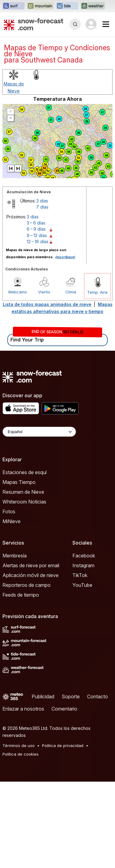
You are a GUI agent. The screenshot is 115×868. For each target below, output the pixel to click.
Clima (71, 378)
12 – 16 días (38, 328)
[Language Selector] (39, 518)
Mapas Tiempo (19, 568)
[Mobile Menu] (106, 24)
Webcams (17, 378)
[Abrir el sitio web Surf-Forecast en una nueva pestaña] (13, 6)
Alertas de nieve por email (31, 652)
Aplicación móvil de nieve (31, 662)
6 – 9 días (36, 315)
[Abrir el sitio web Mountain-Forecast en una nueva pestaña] (40, 6)
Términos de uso (19, 832)
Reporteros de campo (27, 671)
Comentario (64, 795)
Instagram (83, 652)
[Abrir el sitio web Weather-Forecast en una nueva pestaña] (93, 6)
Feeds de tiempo (21, 681)
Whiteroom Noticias (24, 588)
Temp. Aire (97, 379)
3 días (42, 287)
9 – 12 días (37, 322)
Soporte (71, 783)
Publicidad (43, 783)
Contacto (98, 783)
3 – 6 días (36, 309)
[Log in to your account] (91, 24)
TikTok (80, 662)
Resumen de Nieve (23, 578)
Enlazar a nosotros (23, 795)
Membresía (15, 642)
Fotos (9, 598)
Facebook (84, 642)
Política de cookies (21, 840)
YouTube (82, 671)
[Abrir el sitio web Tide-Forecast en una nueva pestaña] (67, 6)
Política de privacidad (63, 832)
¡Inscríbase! (65, 343)
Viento (44, 378)
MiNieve (11, 608)
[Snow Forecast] (33, 24)
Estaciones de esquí (25, 559)
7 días (42, 293)
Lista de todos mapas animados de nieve (47, 391)
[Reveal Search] (75, 24)
